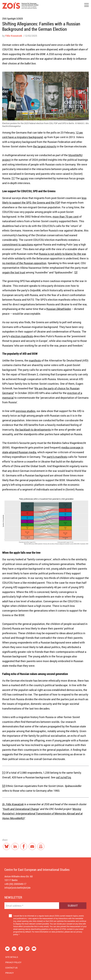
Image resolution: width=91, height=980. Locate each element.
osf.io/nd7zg (63, 777)
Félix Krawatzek (14, 36)
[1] (13, 178)
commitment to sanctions (18, 244)
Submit (73, 906)
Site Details (12, 957)
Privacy (10, 973)
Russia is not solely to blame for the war (62, 254)
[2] (76, 272)
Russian (59, 309)
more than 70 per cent (66, 217)
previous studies (26, 411)
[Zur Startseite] (20, 6)
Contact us (11, 968)
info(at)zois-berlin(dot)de (17, 888)
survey (24, 178)
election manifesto (22, 336)
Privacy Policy (13, 962)
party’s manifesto (57, 457)
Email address (15, 906)
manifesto (35, 360)
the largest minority (45, 146)
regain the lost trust (14, 272)
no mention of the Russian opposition (24, 263)
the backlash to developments (33, 430)
